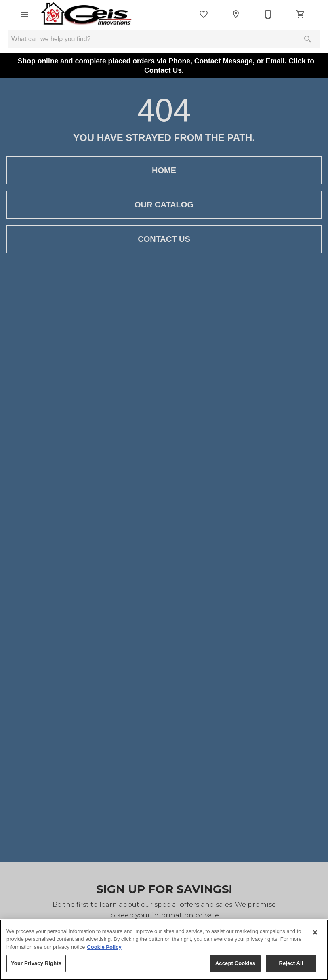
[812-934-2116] (268, 14)
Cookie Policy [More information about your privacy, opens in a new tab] (104, 947)
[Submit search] (308, 39)
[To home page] (87, 14)
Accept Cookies (235, 963)
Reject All (291, 963)
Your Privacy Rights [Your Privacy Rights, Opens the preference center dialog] (36, 963)
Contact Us (164, 239)
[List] (204, 14)
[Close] (315, 932)
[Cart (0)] (301, 14)
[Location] (236, 14)
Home (164, 170)
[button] (24, 14)
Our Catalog (164, 205)
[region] (164, 950)
